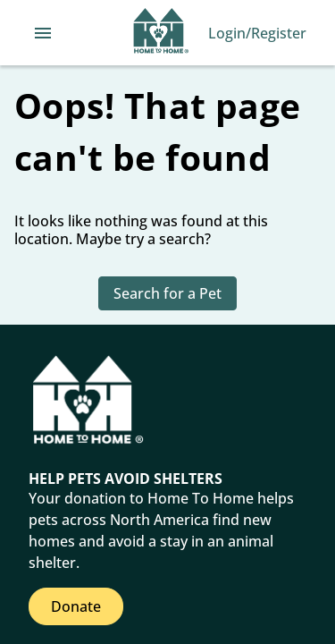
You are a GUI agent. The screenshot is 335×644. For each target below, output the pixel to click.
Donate (76, 606)
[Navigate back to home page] (161, 33)
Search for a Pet (167, 293)
